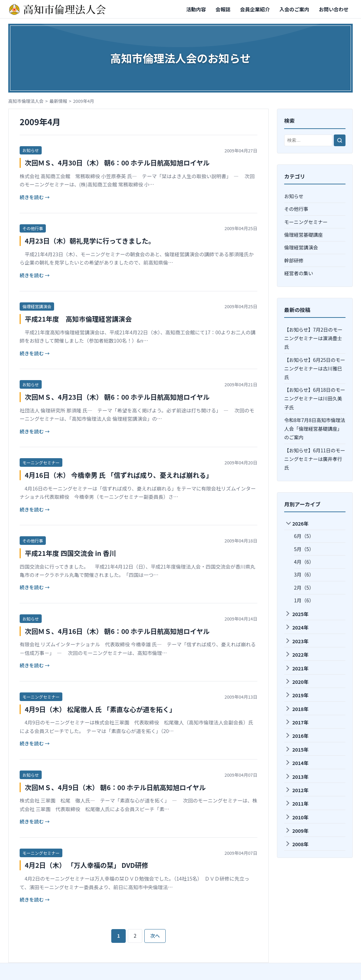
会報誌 (223, 9)
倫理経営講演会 (37, 306)
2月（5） (304, 588)
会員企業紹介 (255, 9)
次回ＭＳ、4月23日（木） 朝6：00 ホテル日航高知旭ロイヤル (117, 397)
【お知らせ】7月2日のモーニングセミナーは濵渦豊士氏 (313, 338)
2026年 (297, 524)
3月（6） (304, 574)
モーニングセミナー (41, 462)
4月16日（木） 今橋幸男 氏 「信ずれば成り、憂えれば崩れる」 (119, 475)
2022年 (297, 655)
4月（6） (304, 562)
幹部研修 (294, 260)
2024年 (297, 627)
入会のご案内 (294, 9)
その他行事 (33, 228)
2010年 (297, 817)
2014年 (297, 763)
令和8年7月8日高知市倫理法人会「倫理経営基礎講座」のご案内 (315, 429)
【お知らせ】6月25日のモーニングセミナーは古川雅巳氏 (315, 368)
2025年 (297, 614)
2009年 (297, 831)
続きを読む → (35, 197)
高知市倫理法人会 (26, 101)
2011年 (297, 804)
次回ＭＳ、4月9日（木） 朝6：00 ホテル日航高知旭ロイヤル (115, 787)
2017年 (297, 722)
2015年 (297, 750)
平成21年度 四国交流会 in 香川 (70, 553)
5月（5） (304, 549)
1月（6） (304, 600)
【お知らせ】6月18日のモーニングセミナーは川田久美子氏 (315, 398)
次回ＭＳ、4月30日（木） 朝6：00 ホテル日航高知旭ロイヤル (117, 163)
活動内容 (196, 9)
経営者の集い (299, 273)
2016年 (297, 736)
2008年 (297, 844)
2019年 (297, 695)
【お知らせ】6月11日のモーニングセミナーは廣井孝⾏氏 (315, 459)
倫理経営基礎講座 (303, 235)
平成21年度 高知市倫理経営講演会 (78, 319)
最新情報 (58, 101)
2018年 (297, 709)
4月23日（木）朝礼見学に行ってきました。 (90, 241)
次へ (155, 936)
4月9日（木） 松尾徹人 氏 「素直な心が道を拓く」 (100, 709)
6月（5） (304, 536)
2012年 (297, 790)
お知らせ (31, 150)
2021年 (297, 668)
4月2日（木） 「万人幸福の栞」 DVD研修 (86, 865)
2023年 (297, 641)
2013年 (297, 777)
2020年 (297, 682)
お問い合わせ (334, 9)
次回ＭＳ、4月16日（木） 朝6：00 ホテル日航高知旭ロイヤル (117, 631)
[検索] (340, 140)
